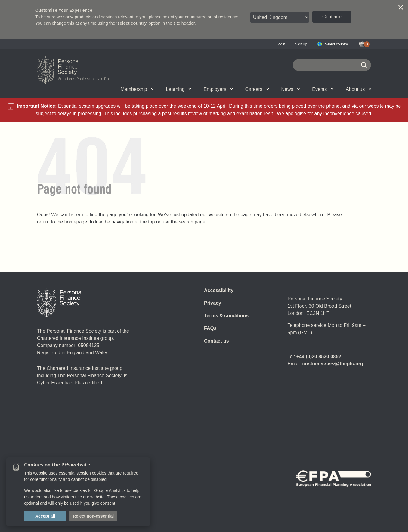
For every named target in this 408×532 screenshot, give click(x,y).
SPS (240, 89)
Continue (332, 17)
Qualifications (105, 89)
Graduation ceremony (341, 89)
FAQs (210, 328)
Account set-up (195, 89)
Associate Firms (110, 89)
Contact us (216, 341)
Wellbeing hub (309, 89)
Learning (179, 89)
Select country (336, 44)
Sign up (301, 44)
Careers (257, 89)
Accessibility (219, 290)
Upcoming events (106, 89)
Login (281, 44)
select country (132, 23)
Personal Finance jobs (273, 89)
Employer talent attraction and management (199, 89)
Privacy (213, 303)
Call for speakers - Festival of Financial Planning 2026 (310, 89)
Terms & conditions (226, 316)
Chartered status (67, 89)
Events (323, 89)
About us (359, 89)
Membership (137, 89)
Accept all (45, 516)
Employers (218, 89)
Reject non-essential (93, 516)
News (291, 89)
